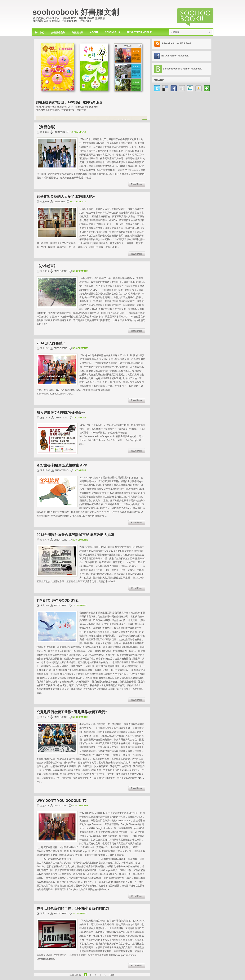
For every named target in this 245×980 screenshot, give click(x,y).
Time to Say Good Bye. (58, 600)
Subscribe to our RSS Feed (176, 43)
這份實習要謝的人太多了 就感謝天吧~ (66, 197)
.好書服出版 (77, 33)
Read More (137, 184)
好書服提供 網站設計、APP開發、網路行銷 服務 (69, 102)
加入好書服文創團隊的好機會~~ (61, 413)
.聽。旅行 (40, 33)
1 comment (80, 418)
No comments (78, 132)
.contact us (112, 32)
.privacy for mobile (139, 32)
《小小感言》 (47, 266)
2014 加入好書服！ (51, 343)
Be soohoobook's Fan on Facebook (182, 69)
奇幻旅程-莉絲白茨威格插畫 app (62, 465)
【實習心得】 (47, 127)
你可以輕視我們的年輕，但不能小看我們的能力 (73, 908)
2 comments (79, 605)
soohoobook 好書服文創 (76, 12)
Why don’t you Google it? (62, 801)
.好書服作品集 (58, 33)
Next (112, 975)
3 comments (79, 913)
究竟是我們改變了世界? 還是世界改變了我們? (72, 712)
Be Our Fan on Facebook (175, 56)
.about (94, 32)
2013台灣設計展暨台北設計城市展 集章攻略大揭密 (75, 535)
